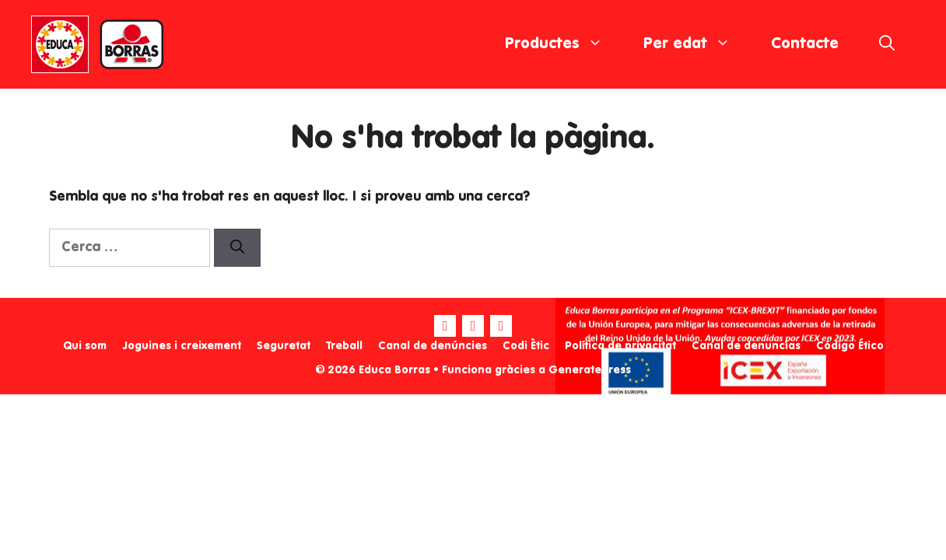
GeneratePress (590, 370)
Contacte (805, 44)
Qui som (85, 346)
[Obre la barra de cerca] (887, 44)
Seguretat (284, 346)
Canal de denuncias (746, 346)
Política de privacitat (620, 346)
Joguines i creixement (182, 346)
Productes (564, 44)
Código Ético (850, 346)
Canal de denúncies (433, 346)
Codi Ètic (526, 346)
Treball (344, 346)
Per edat (697, 44)
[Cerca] (237, 248)
